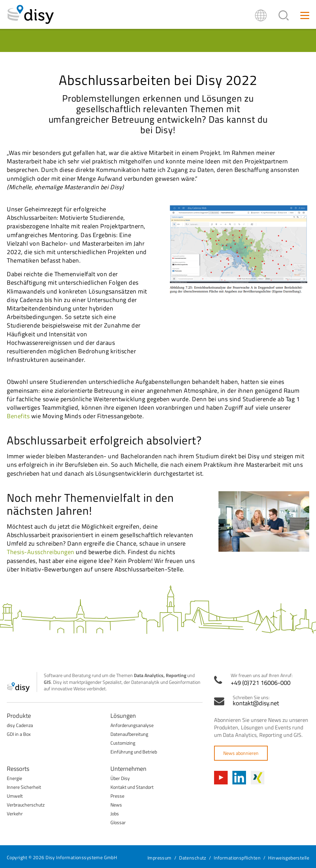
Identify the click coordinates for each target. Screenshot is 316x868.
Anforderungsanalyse (132, 725)
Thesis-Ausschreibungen (41, 552)
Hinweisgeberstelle (289, 858)
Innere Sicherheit (24, 787)
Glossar (118, 822)
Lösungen (123, 716)
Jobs (115, 813)
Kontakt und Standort (132, 787)
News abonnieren (241, 753)
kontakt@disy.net (256, 703)
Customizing (123, 743)
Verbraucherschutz (26, 805)
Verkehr (15, 813)
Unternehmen (128, 769)
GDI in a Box (19, 734)
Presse (117, 796)
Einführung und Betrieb (134, 752)
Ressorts (18, 769)
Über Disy (120, 778)
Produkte (19, 716)
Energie (14, 778)
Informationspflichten (237, 858)
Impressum (160, 858)
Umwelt (15, 796)
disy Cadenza (20, 725)
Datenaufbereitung (129, 734)
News (116, 805)
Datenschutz (193, 858)
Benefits (18, 416)
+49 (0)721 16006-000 (261, 683)
